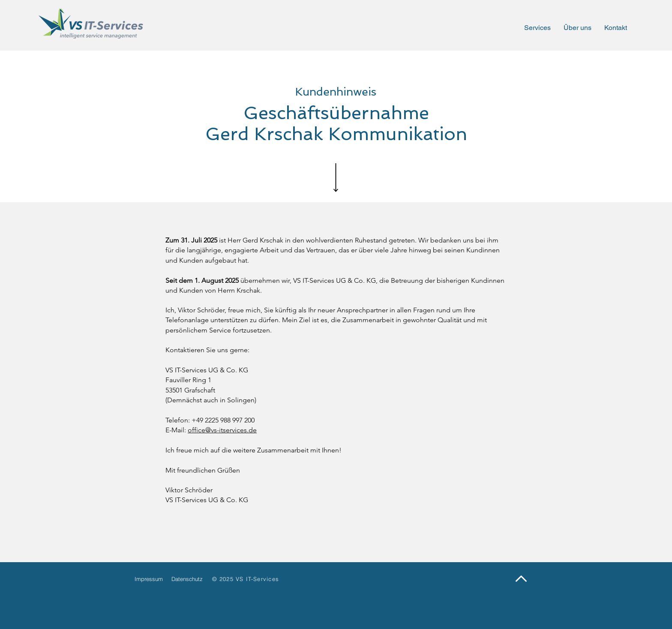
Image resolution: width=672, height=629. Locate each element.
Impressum (149, 579)
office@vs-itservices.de (222, 430)
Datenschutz (187, 579)
